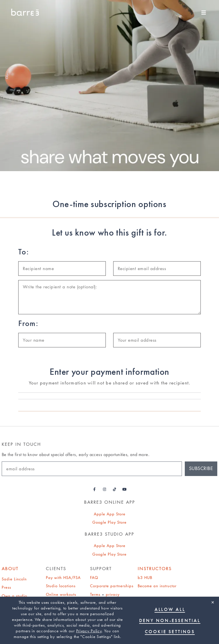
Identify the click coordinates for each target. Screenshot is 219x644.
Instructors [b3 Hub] (155, 569)
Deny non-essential (170, 620)
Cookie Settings (170, 632)
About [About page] (10, 569)
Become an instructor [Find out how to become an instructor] (157, 586)
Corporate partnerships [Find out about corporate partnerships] (112, 586)
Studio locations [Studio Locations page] (61, 586)
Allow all (170, 609)
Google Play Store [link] (109, 522)
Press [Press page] (6, 587)
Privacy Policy (89, 631)
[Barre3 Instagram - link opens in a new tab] (105, 489)
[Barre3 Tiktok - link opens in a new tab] (114, 489)
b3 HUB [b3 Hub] (145, 578)
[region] (109, 620)
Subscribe (201, 468)
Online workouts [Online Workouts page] (61, 594)
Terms (95, 594)
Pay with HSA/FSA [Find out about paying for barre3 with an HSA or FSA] (63, 578)
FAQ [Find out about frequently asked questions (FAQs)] (94, 578)
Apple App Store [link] (110, 514)
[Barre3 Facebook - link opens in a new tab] (95, 489)
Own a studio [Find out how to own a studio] (14, 596)
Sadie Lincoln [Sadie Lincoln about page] (14, 579)
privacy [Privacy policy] (113, 594)
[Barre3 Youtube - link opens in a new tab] (124, 489)
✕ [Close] (213, 602)
